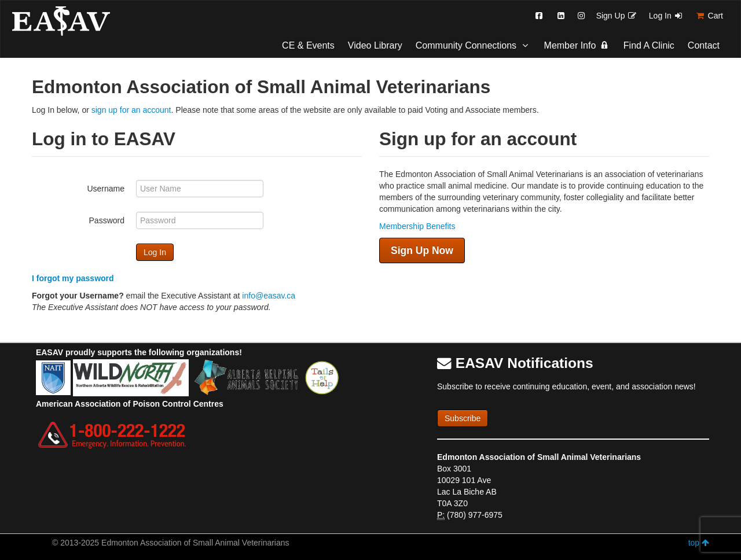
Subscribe (463, 418)
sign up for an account (131, 110)
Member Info (577, 45)
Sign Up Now (422, 250)
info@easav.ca (269, 296)
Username (106, 189)
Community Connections (473, 45)
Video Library (375, 45)
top (699, 543)
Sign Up (617, 16)
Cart (709, 16)
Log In (666, 16)
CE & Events (308, 45)
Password (107, 220)
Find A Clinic (649, 45)
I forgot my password (73, 278)
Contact (704, 45)
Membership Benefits (417, 226)
